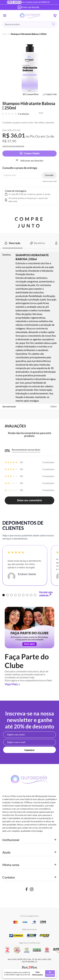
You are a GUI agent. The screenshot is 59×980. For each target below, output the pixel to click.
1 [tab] (4, 595)
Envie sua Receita (28, 7)
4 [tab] (15, 595)
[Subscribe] (29, 750)
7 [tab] (27, 595)
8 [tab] (31, 595)
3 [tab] (11, 595)
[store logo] (30, 16)
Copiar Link (51, 94)
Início (5, 34)
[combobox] (29, 24)
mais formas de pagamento (13, 146)
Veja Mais (11, 684)
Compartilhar (32, 94)
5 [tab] (19, 595)
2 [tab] (7, 595)
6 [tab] (23, 595)
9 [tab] (35, 595)
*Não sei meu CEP (49, 181)
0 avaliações (24, 114)
